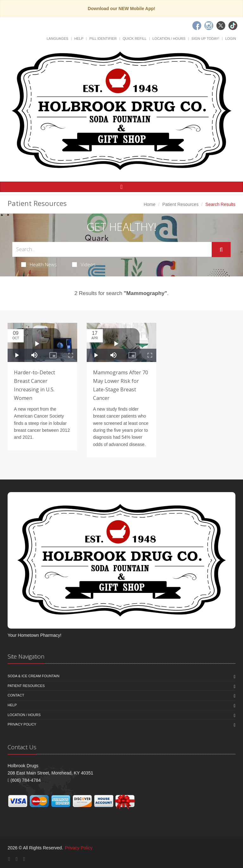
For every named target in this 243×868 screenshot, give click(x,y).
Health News (39, 264)
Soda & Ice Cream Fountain (34, 676)
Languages (57, 39)
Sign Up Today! (205, 39)
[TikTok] (233, 26)
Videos (84, 264)
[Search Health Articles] (112, 249)
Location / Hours (169, 39)
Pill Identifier (103, 39)
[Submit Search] (221, 250)
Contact (16, 695)
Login (231, 39)
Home (150, 204)
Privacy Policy (22, 724)
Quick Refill (135, 39)
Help (79, 39)
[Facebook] (197, 26)
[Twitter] (221, 26)
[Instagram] (209, 26)
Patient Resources (180, 204)
